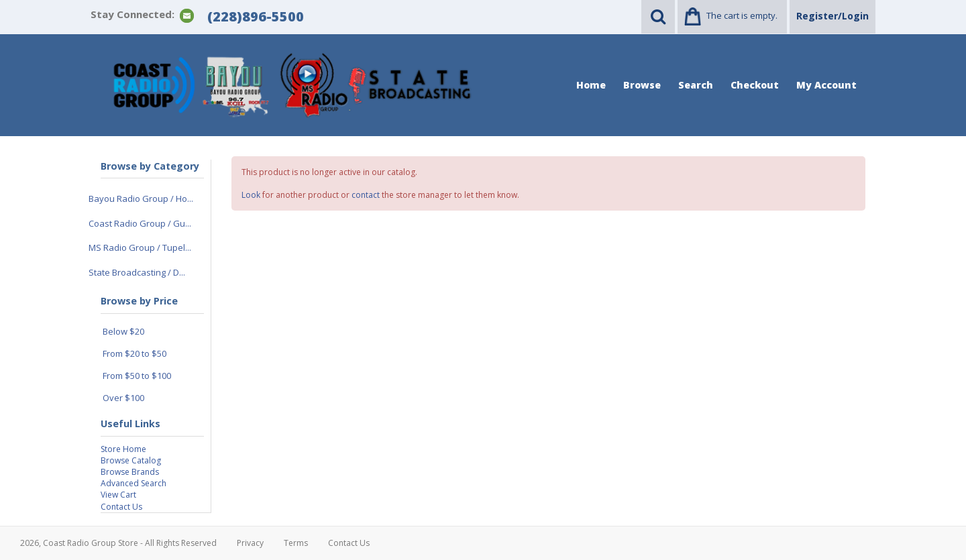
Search (696, 85)
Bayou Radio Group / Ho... (141, 199)
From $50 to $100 (137, 376)
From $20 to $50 (135, 353)
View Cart (118, 495)
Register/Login (833, 16)
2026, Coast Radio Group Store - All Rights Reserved (118, 543)
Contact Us (121, 507)
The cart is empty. (742, 15)
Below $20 (123, 331)
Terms (296, 543)
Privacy (250, 543)
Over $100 (123, 398)
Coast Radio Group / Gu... (140, 223)
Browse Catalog (131, 460)
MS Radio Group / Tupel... (140, 247)
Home (591, 85)
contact (366, 195)
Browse (642, 85)
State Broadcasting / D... (137, 272)
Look (251, 195)
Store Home (123, 449)
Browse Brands (130, 472)
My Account (826, 85)
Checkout (755, 85)
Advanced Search (133, 483)
